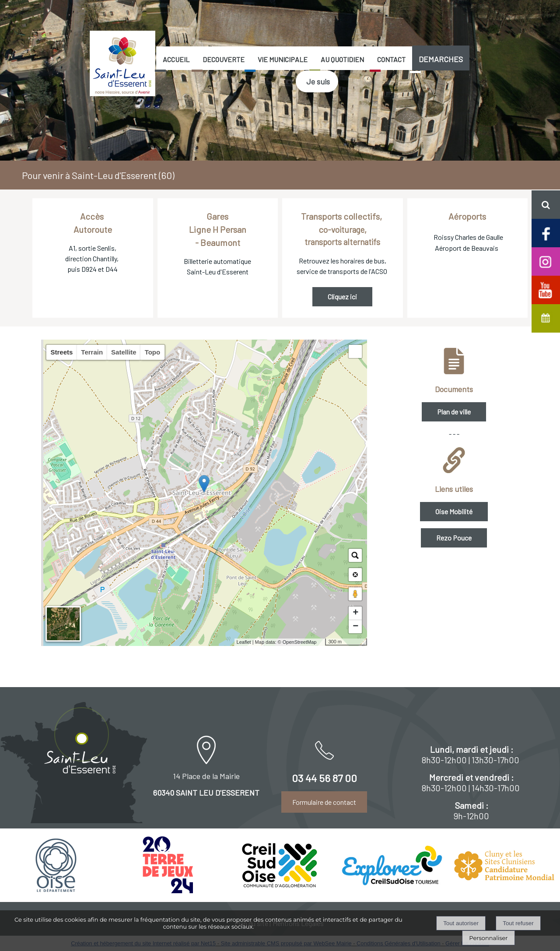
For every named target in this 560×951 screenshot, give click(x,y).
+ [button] (355, 613)
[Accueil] (122, 63)
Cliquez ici (342, 297)
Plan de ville (454, 412)
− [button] (355, 627)
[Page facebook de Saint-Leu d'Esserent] (546, 232)
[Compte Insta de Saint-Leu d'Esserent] (546, 261)
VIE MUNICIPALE (283, 59)
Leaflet (244, 642)
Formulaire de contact (324, 802)
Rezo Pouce (454, 538)
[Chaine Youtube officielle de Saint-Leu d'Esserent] (546, 289)
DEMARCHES (441, 59)
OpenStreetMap (300, 642)
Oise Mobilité (454, 511)
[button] (546, 205)
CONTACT (391, 59)
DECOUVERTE (224, 59)
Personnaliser (488, 938)
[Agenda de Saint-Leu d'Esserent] (546, 318)
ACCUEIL (176, 59)
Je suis (318, 81)
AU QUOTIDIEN (342, 59)
